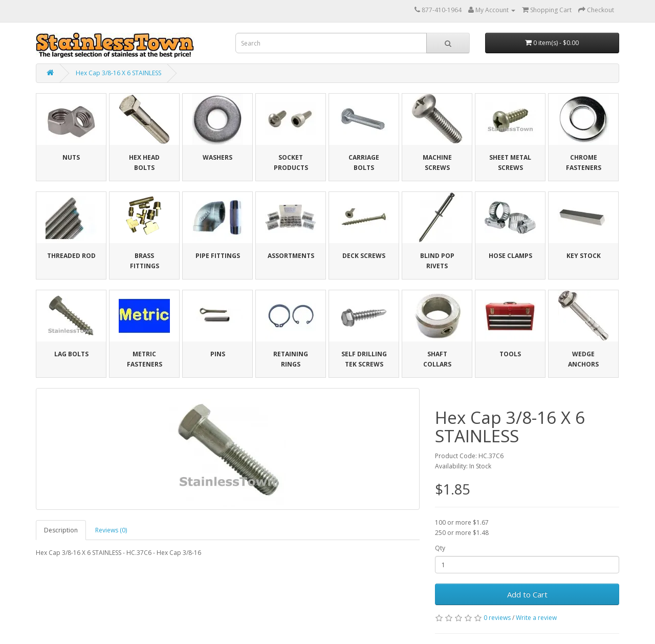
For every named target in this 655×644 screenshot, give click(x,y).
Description (61, 530)
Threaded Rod (71, 256)
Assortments (291, 256)
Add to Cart (527, 594)
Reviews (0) (111, 530)
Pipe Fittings (218, 256)
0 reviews (497, 618)
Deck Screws (364, 256)
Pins (218, 354)
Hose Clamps (510, 256)
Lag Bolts (71, 354)
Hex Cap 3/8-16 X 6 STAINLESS (118, 73)
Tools (510, 354)
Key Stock (584, 256)
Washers (217, 157)
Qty (440, 548)
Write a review (536, 618)
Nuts (71, 157)
